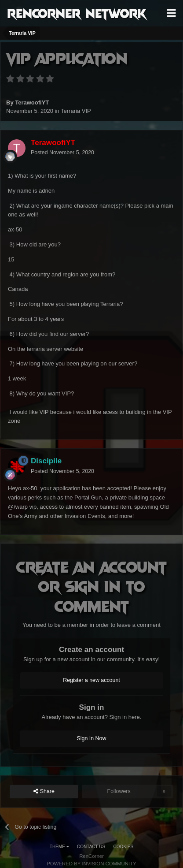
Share (44, 792)
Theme (59, 847)
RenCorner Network (77, 13)
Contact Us (91, 847)
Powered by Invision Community (91, 864)
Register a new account (91, 680)
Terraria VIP (76, 111)
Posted (62, 153)
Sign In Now (92, 738)
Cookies (124, 847)
